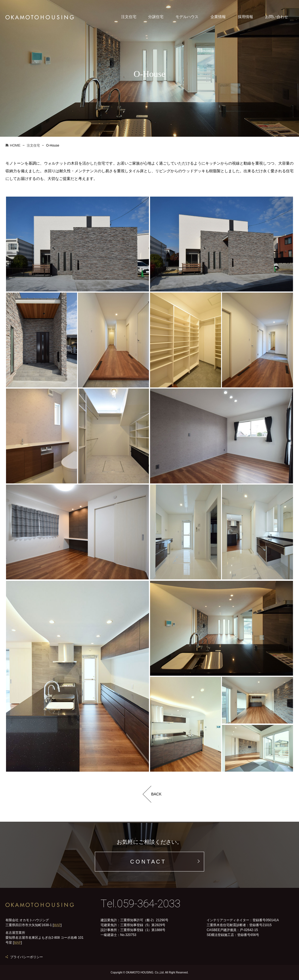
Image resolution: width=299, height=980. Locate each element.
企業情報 (218, 17)
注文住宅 (129, 17)
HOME (13, 145)
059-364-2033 (149, 904)
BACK (156, 794)
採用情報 (245, 17)
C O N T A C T (147, 862)
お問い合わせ (277, 17)
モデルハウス (187, 17)
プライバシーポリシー (27, 957)
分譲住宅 (156, 17)
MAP (57, 925)
